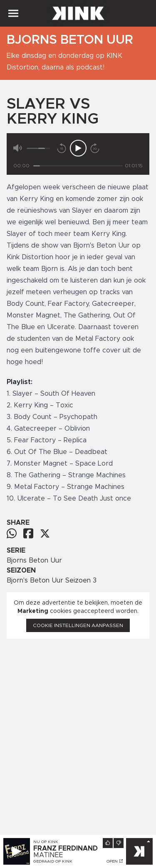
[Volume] (38, 148)
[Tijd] (78, 166)
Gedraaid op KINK (53, 861)
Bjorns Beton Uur (34, 560)
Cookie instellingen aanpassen (78, 625)
